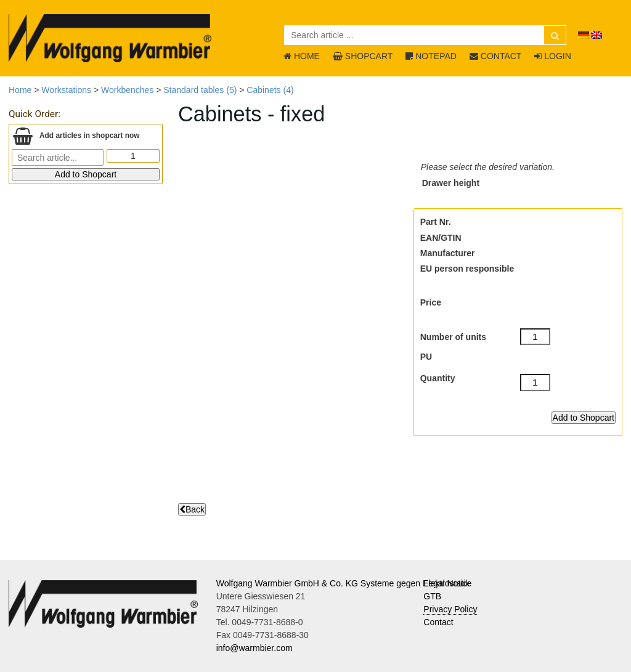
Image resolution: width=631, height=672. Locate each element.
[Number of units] (535, 337)
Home (20, 90)
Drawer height (451, 183)
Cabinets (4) (270, 90)
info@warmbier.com (254, 648)
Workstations (66, 90)
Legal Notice (447, 583)
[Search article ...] (425, 35)
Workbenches (127, 90)
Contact (438, 622)
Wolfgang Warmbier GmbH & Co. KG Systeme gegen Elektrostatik (343, 583)
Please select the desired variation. (488, 167)
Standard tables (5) (200, 90)
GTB (432, 596)
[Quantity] (535, 383)
